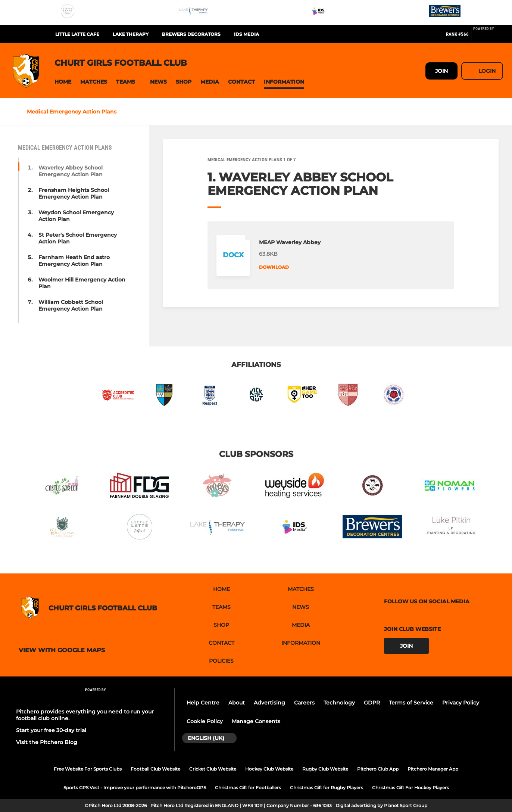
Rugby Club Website (325, 769)
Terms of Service (411, 703)
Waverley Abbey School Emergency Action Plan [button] (71, 171)
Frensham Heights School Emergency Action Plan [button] (74, 193)
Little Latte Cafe (77, 34)
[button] (63, 82)
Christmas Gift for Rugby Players (327, 788)
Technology (339, 703)
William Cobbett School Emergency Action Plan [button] (71, 305)
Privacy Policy (461, 703)
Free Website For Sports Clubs (88, 769)
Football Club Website (155, 769)
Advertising (269, 703)
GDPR (372, 703)
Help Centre (203, 703)
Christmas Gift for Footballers (248, 788)
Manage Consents (256, 721)
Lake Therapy (131, 34)
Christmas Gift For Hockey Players (410, 788)
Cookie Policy (205, 721)
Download (274, 267)
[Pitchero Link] (488, 37)
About (237, 703)
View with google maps (62, 650)
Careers (304, 703)
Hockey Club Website (269, 769)
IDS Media (246, 34)
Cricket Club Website (213, 769)
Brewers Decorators (191, 34)
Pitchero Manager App (433, 769)
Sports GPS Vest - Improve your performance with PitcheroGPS (135, 788)
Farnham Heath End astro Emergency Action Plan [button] (74, 261)
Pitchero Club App (378, 769)
